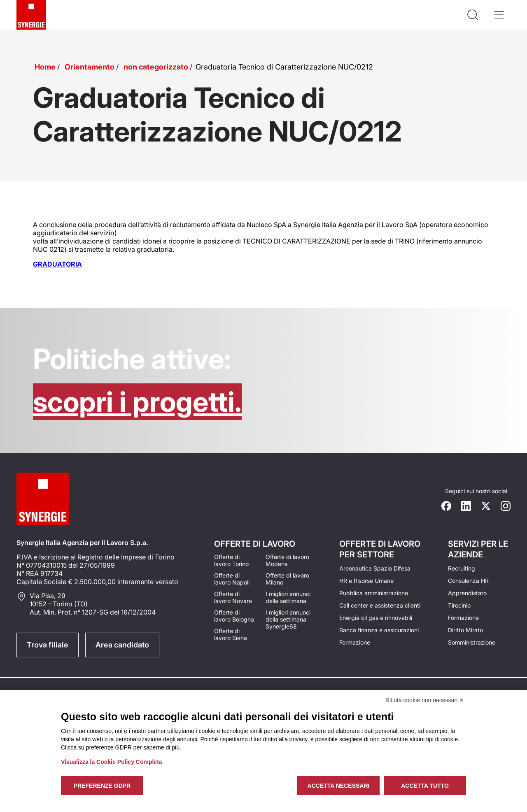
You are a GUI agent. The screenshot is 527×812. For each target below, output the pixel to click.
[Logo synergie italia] (31, 15)
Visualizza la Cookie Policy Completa (112, 762)
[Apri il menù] (499, 15)
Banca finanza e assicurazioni (379, 630)
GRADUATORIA (57, 264)
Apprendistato (467, 593)
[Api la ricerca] (473, 15)
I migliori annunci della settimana (288, 597)
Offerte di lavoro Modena (287, 560)
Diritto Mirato (465, 630)
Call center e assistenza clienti (380, 605)
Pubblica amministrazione (374, 593)
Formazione (355, 642)
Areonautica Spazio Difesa (375, 568)
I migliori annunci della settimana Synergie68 (288, 619)
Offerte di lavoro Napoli (232, 579)
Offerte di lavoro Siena (231, 634)
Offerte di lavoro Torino (231, 560)
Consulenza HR (468, 581)
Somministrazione (472, 642)
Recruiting (462, 568)
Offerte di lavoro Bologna (234, 616)
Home (45, 67)
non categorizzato (156, 67)
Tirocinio (459, 605)
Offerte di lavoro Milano (287, 579)
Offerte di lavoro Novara (233, 597)
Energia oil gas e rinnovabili (376, 618)
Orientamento (90, 67)
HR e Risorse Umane (366, 581)
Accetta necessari (339, 786)
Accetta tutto (425, 786)
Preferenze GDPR (102, 786)
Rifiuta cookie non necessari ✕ (425, 700)
